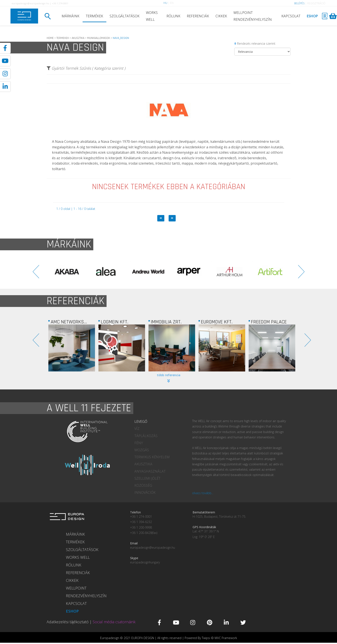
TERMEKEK (63, 38)
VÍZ (137, 429)
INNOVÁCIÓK (145, 492)
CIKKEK (221, 16)
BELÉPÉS (299, 3)
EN (172, 3)
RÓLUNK (173, 16)
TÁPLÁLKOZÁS (146, 436)
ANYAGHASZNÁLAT (150, 471)
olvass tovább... (203, 493)
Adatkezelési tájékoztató (68, 622)
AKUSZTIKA (78, 38)
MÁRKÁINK (71, 16)
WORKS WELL (152, 16)
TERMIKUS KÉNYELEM (152, 457)
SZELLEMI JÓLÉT (147, 478)
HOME (50, 38)
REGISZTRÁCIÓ (316, 3)
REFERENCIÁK (198, 16)
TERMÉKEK (94, 16)
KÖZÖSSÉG (143, 485)
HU (165, 3)
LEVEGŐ (141, 421)
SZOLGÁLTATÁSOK (125, 16)
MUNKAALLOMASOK (99, 38)
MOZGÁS (142, 450)
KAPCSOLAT (291, 16)
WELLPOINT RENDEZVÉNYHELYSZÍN (253, 16)
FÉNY (139, 443)
